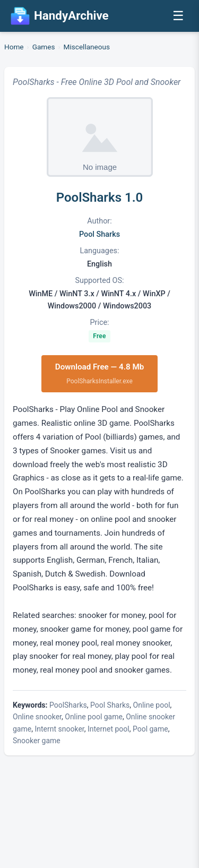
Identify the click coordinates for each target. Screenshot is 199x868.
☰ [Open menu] (178, 16)
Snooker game (37, 741)
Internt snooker (59, 729)
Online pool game (94, 717)
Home (14, 47)
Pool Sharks (99, 234)
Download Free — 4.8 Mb (100, 374)
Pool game (150, 729)
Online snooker (37, 717)
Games (44, 47)
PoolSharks (68, 705)
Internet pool (109, 729)
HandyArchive (60, 16)
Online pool (152, 705)
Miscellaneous (87, 47)
